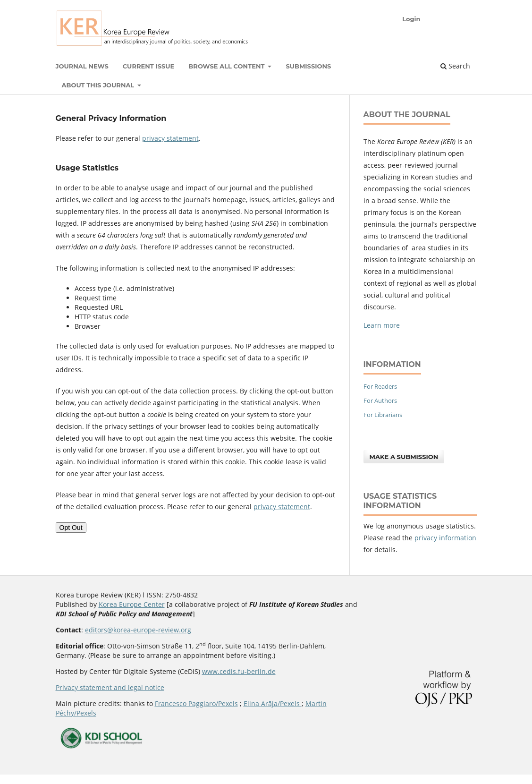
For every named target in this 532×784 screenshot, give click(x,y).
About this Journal (99, 85)
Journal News (82, 66)
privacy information (445, 538)
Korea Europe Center (132, 604)
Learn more (382, 325)
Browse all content (227, 66)
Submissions (308, 66)
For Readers (380, 386)
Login (411, 19)
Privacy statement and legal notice (110, 687)
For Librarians (383, 415)
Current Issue (149, 66)
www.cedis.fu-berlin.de (239, 671)
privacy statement (170, 138)
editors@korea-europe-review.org (138, 630)
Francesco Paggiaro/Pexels (196, 703)
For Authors (380, 401)
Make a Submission (404, 457)
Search (455, 66)
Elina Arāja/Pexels (273, 703)
